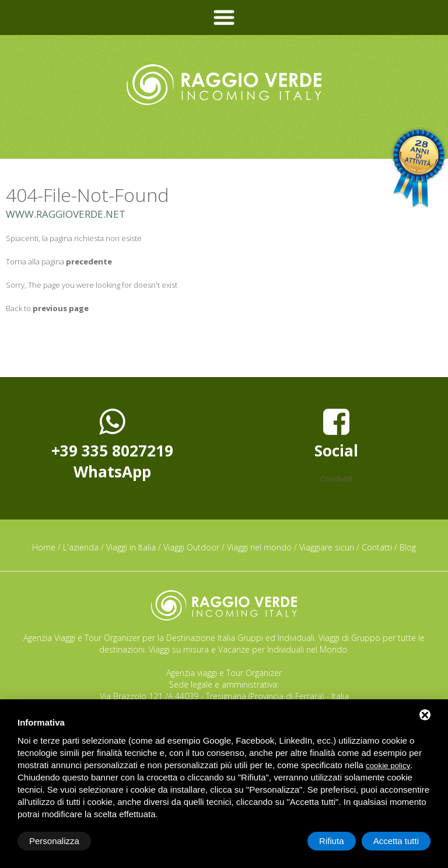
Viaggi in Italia (131, 547)
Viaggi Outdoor (191, 547)
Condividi (336, 479)
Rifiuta (332, 841)
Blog (408, 547)
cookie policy (388, 766)
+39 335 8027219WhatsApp (112, 444)
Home (44, 547)
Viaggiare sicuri (327, 547)
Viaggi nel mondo (259, 547)
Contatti (377, 547)
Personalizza (54, 841)
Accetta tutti (396, 841)
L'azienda (81, 547)
